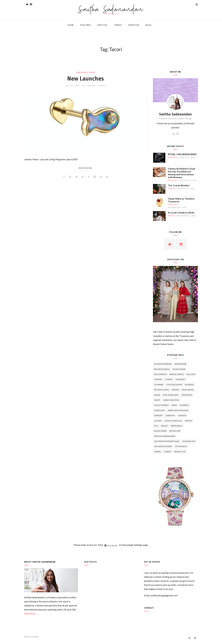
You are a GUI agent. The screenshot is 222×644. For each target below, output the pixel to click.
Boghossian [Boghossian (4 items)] (179, 369)
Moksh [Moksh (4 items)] (189, 421)
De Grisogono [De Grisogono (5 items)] (162, 390)
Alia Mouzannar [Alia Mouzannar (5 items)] (163, 364)
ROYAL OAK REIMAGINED (182, 154)
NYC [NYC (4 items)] (156, 426)
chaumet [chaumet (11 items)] (180, 379)
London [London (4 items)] (182, 415)
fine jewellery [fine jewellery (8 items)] (171, 395)
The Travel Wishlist (179, 185)
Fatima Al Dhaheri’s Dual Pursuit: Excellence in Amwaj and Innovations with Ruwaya (181, 173)
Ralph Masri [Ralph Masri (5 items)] (160, 431)
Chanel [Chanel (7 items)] (169, 379)
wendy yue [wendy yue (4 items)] (180, 452)
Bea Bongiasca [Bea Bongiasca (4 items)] (162, 369)
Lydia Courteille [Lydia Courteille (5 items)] (173, 421)
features (173, 157)
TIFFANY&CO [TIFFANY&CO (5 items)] (181, 446)
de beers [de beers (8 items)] (189, 385)
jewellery (82, 72)
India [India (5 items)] (174, 405)
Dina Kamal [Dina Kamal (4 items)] (188, 390)
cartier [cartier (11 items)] (158, 379)
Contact (149, 608)
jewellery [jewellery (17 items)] (160, 410)
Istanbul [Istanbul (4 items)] (184, 405)
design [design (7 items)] (175, 390)
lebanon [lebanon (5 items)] (170, 415)
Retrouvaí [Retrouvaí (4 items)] (175, 431)
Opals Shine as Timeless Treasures (181, 200)
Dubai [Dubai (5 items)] (157, 395)
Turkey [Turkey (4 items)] (168, 452)
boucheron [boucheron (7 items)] (161, 374)
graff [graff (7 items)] (157, 400)
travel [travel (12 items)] (158, 452)
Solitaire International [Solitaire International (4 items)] (167, 441)
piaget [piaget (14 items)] (164, 426)
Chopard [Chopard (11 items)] (159, 385)
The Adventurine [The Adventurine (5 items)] (163, 446)
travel (172, 189)
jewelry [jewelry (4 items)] (158, 415)
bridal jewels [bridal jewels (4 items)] (177, 374)
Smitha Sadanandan (111, 10)
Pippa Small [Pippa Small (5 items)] (177, 426)
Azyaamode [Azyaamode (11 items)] (181, 364)
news (92, 72)
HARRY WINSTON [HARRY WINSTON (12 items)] (171, 400)
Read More (30, 613)
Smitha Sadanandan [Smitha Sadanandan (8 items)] (165, 436)
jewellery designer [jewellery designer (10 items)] (178, 410)
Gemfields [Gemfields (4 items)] (187, 395)
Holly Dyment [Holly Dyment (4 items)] (161, 405)
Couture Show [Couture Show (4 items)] (174, 385)
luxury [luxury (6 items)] (158, 421)
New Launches (86, 79)
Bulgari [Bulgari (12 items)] (191, 374)
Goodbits (35, 637)
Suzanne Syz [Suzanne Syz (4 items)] (189, 441)
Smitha (102, 86)
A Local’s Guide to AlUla (181, 212)
